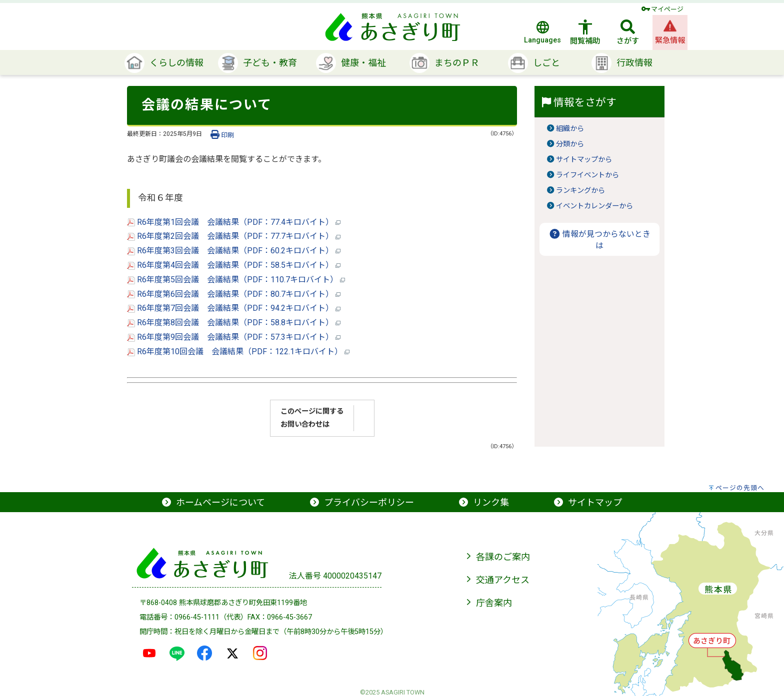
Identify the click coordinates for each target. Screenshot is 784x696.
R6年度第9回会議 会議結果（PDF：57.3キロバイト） (234, 337)
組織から (570, 129)
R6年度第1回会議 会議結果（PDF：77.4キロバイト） (234, 222)
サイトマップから (584, 160)
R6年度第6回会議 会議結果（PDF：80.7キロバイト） (234, 294)
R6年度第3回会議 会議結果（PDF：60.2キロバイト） (234, 251)
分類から (570, 144)
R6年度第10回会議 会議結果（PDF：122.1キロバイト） (238, 351)
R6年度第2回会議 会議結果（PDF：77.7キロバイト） (234, 236)
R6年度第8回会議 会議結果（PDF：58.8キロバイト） (234, 323)
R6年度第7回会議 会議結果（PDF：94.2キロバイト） (234, 308)
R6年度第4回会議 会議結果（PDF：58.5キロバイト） (234, 265)
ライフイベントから (587, 175)
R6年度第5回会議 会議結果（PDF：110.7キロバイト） (236, 280)
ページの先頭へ (740, 488)
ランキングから (580, 191)
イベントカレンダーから (594, 206)
